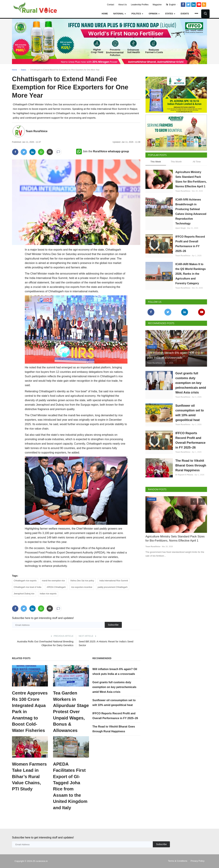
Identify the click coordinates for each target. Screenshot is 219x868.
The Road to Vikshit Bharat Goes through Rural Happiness (191, 465)
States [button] (170, 14)
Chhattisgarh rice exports (25, 581)
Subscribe (113, 625)
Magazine (157, 5)
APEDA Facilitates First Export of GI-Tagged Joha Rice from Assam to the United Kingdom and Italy (70, 786)
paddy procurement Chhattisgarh (113, 587)
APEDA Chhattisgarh (56, 587)
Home (105, 14)
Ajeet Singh (181, 228)
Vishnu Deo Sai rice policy (82, 581)
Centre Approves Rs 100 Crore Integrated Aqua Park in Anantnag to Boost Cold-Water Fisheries (30, 712)
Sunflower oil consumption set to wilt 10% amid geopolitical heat (190, 413)
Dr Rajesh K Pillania (184, 475)
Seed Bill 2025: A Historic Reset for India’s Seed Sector (106, 643)
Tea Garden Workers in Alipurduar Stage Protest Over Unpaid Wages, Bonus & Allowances (71, 712)
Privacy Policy (198, 861)
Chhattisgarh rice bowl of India (27, 587)
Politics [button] (137, 14)
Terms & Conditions (178, 861)
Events (185, 14)
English (172, 5)
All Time (197, 162)
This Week (156, 162)
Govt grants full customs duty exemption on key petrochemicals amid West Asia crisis (114, 687)
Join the (103, 151)
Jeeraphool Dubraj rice (24, 594)
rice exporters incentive (82, 587)
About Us (122, 5)
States (24, 70)
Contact (111, 5)
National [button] (120, 14)
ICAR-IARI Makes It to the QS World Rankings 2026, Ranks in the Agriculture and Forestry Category (191, 274)
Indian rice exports (48, 594)
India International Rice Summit (114, 581)
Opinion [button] (154, 14)
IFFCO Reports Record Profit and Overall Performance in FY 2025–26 (190, 244)
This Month (176, 162)
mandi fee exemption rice (53, 581)
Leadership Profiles (140, 5)
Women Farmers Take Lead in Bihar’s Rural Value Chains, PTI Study (29, 777)
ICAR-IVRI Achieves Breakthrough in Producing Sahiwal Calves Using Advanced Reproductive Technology (191, 212)
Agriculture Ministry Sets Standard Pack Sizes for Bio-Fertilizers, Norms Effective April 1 (191, 179)
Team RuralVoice (37, 131)
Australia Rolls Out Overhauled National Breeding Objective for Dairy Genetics (45, 643)
